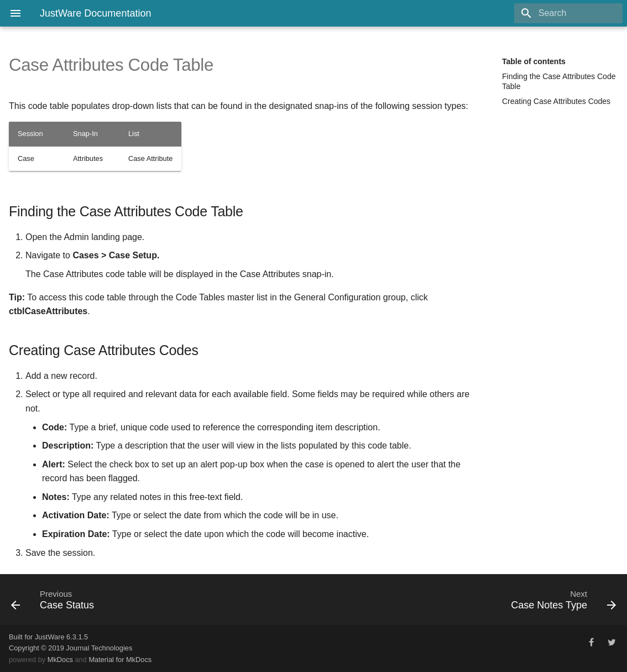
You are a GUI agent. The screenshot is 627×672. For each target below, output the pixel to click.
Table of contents (534, 61)
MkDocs (60, 660)
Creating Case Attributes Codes (556, 101)
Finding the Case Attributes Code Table (559, 81)
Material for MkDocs (120, 660)
